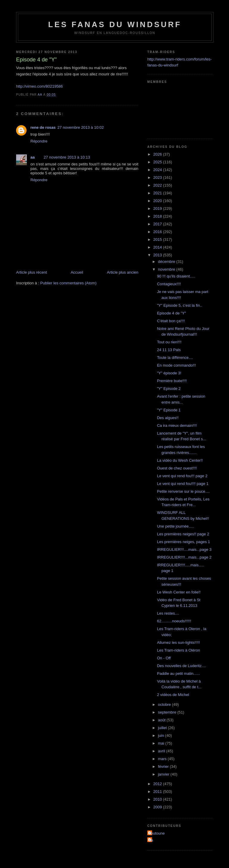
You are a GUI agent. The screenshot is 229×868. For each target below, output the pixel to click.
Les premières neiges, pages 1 (183, 542)
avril (162, 751)
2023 (158, 178)
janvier (164, 774)
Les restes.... (168, 613)
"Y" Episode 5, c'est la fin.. (179, 305)
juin (162, 736)
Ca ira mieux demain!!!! (177, 426)
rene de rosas (43, 127)
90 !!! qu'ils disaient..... (176, 276)
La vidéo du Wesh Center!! (180, 460)
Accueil (77, 272)
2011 (158, 792)
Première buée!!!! (172, 381)
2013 (158, 255)
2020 (158, 201)
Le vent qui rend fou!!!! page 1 (183, 484)
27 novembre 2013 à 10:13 (67, 157)
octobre (165, 705)
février (164, 767)
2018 (158, 216)
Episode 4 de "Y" (171, 313)
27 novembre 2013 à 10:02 (81, 127)
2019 (158, 209)
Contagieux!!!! (169, 284)
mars (163, 759)
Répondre (39, 141)
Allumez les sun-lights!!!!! (178, 643)
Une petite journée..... (175, 526)
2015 (158, 240)
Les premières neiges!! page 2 (183, 534)
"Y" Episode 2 (169, 389)
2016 (158, 232)
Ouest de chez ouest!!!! (177, 468)
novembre (167, 269)
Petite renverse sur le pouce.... (183, 491)
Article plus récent (31, 272)
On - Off (164, 658)
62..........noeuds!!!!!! (174, 621)
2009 (158, 807)
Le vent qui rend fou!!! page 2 (182, 476)
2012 (158, 784)
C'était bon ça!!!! (171, 321)
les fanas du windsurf (115, 24)
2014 (158, 247)
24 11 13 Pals (169, 350)
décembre (167, 262)
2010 (158, 799)
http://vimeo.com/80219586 (40, 86)
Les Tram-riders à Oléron (178, 650)
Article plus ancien (123, 272)
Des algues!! (168, 418)
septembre (168, 712)
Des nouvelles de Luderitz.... (181, 666)
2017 (158, 224)
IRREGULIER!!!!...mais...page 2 (184, 557)
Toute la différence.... (175, 358)
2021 (158, 193)
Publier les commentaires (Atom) (68, 283)
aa (33, 157)
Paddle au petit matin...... (178, 674)
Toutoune (157, 833)
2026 (158, 154)
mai (162, 743)
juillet (163, 728)
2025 (158, 162)
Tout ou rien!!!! (169, 342)
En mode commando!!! (176, 365)
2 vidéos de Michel (173, 695)
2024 (158, 170)
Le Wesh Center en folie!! (179, 592)
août (162, 720)
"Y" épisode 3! (169, 373)
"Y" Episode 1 (169, 410)
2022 (158, 185)
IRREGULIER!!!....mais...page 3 (184, 550)
